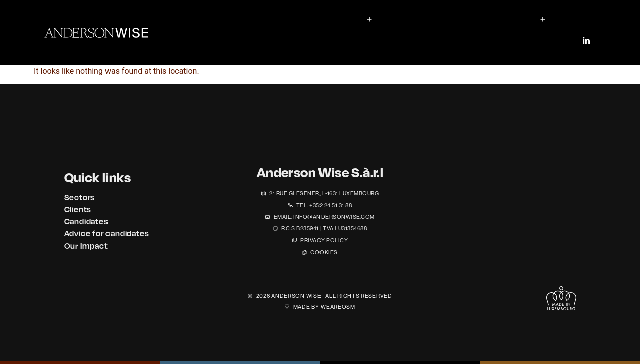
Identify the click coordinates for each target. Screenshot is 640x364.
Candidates (86, 221)
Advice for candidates (107, 233)
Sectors (80, 197)
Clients (78, 209)
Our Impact (86, 246)
